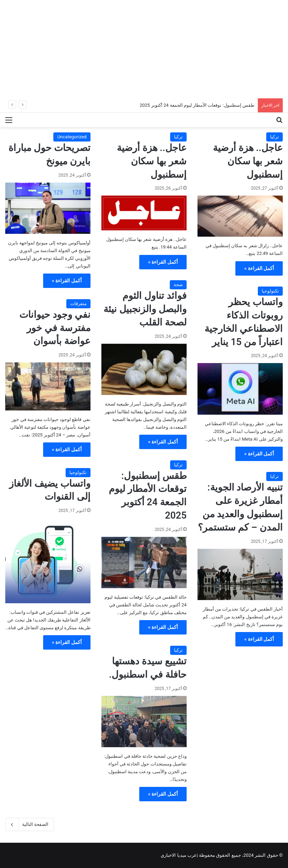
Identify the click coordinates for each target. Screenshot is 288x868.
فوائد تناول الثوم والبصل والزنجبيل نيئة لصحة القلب (145, 309)
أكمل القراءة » (259, 268)
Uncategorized (72, 137)
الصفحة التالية (30, 824)
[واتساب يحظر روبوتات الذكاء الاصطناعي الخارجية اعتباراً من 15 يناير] (240, 389)
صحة (178, 285)
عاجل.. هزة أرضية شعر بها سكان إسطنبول (248, 161)
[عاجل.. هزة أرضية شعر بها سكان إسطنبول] (240, 216)
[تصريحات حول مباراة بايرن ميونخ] (48, 208)
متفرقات (78, 304)
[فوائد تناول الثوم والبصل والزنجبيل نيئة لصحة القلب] (144, 369)
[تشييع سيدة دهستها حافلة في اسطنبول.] (144, 722)
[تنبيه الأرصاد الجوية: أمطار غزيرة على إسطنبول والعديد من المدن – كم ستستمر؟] (240, 574)
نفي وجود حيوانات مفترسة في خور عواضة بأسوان (55, 328)
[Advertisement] (144, 49)
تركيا (274, 137)
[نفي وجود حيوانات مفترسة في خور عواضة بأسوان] (48, 386)
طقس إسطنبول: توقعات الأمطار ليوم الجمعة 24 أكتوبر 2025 (197, 105)
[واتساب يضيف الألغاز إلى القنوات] (48, 561)
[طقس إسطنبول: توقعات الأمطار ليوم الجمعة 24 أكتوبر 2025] (144, 563)
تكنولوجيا (270, 291)
